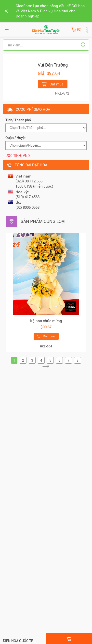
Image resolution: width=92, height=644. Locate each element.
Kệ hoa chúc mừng (46, 321)
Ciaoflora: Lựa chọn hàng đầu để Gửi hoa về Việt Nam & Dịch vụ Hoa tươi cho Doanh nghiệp (50, 11)
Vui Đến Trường (53, 65)
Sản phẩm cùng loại (43, 221)
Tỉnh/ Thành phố (18, 120)
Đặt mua (53, 84)
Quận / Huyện (16, 138)
